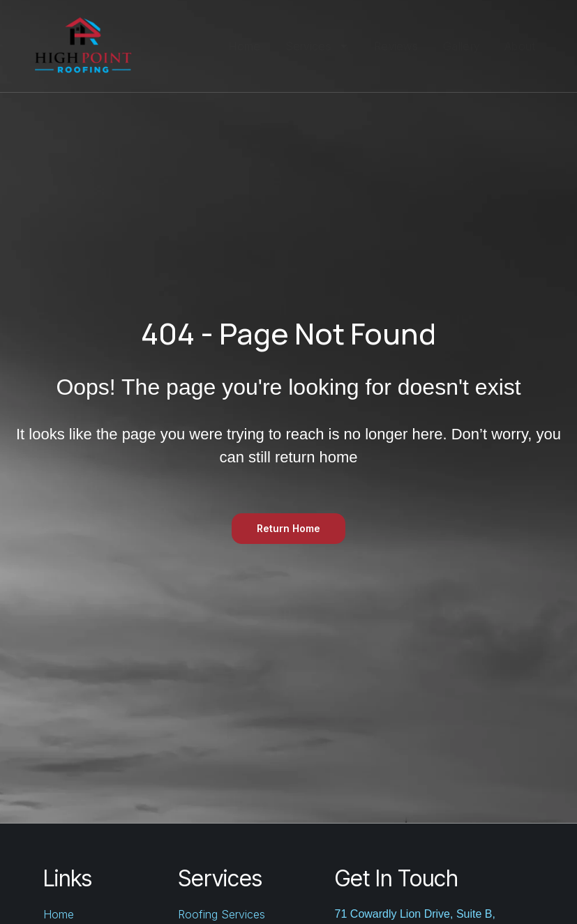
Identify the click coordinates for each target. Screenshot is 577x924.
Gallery (461, 46)
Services (318, 46)
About (520, 46)
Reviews (396, 46)
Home (245, 46)
